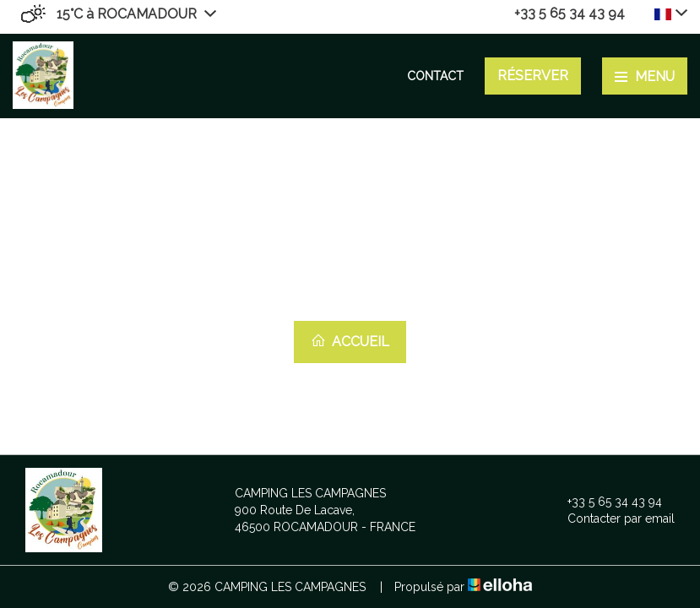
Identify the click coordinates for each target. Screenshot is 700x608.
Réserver (533, 76)
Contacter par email (611, 518)
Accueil (350, 341)
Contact (435, 76)
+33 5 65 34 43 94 (605, 502)
